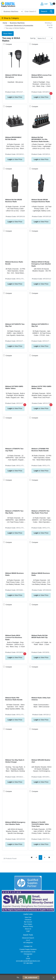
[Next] (45, 857)
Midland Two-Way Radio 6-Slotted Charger (15, 761)
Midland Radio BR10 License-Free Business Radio (14, 638)
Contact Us (28, 946)
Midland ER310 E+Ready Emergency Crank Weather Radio (41, 264)
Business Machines (17, 23)
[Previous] (36, 857)
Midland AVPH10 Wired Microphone (14, 76)
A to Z (28, 940)
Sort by (33, 38)
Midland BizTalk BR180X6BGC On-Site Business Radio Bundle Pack (40, 139)
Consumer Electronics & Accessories (19, 26)
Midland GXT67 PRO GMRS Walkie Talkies (41, 387)
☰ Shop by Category (10, 18)
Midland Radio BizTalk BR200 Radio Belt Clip (40, 636)
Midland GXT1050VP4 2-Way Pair (40, 325)
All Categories (28, 942)
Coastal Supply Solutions (28, 949)
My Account (28, 922)
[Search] (31, 11)
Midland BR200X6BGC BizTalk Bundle (13, 138)
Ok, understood (31, 978)
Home (5, 23)
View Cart (28, 917)
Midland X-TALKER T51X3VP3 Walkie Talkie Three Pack (40, 824)
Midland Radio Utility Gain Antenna (41, 699)
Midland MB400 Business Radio (14, 574)
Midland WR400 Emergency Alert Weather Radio (15, 823)
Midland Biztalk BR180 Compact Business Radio (41, 201)
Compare (9, 44)
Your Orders (28, 924)
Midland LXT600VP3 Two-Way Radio (15, 512)
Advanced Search (28, 938)
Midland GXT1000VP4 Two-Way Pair (15, 325)
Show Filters (8, 34)
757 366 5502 (28, 963)
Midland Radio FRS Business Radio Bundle (14, 699)
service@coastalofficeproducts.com (28, 961)
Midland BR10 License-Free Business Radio (41, 76)
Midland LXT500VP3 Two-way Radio (15, 450)
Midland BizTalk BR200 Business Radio (14, 201)
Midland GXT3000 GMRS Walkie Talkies (14, 387)
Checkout (28, 920)
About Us (28, 929)
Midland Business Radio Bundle (14, 263)
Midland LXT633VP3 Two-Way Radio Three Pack (41, 512)
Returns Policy (28, 926)
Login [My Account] (44, 4)
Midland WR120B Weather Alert (41, 761)
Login (28, 931)
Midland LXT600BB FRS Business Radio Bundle (40, 450)
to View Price (15, 97)
